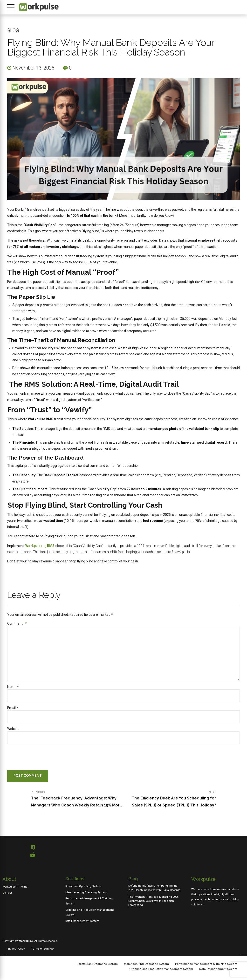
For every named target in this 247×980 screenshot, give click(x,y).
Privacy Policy (16, 949)
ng (40, 546)
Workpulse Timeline (15, 887)
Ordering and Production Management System (161, 969)
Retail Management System (82, 921)
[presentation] (40, 758)
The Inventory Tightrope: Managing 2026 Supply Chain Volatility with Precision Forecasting (153, 901)
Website (13, 729)
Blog (13, 30)
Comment (17, 623)
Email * (13, 708)
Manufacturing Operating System (86, 893)
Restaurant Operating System (83, 886)
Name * (13, 687)
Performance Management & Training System (206, 964)
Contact (7, 893)
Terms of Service (42, 949)
